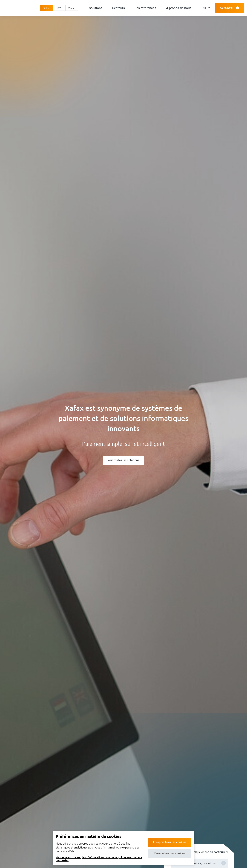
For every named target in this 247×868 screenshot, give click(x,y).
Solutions (96, 8)
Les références (145, 8)
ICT (59, 8)
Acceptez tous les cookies (169, 842)
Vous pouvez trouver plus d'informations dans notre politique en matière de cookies (99, 859)
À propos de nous (179, 8)
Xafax (46, 8)
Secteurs (119, 8)
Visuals (72, 8)
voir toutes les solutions (124, 460)
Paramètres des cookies (170, 853)
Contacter (230, 8)
